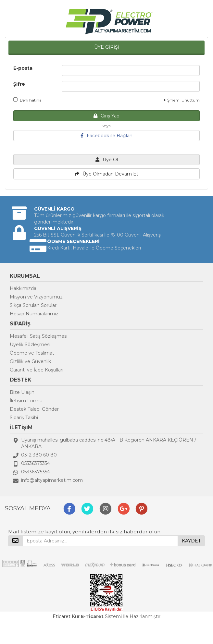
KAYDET (191, 541)
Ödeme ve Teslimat (32, 353)
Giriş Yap (106, 116)
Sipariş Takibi (24, 418)
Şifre (19, 84)
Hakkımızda (23, 288)
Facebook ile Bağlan (106, 136)
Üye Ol (107, 160)
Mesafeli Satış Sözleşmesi (39, 336)
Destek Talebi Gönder (34, 409)
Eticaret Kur (66, 616)
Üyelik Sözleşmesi (30, 345)
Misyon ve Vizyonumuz (36, 297)
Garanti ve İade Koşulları (37, 370)
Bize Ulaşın (22, 392)
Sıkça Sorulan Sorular (33, 305)
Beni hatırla (27, 100)
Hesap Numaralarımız (34, 314)
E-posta (23, 68)
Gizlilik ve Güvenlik (30, 361)
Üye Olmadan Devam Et (106, 174)
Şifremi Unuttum (182, 100)
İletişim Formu (26, 401)
